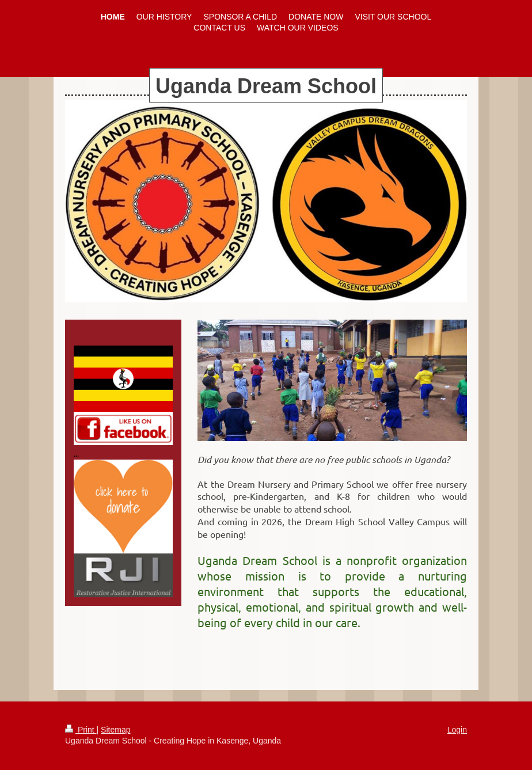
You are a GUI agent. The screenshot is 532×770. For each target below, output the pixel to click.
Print (81, 730)
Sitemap (115, 730)
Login (457, 730)
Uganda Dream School (266, 86)
